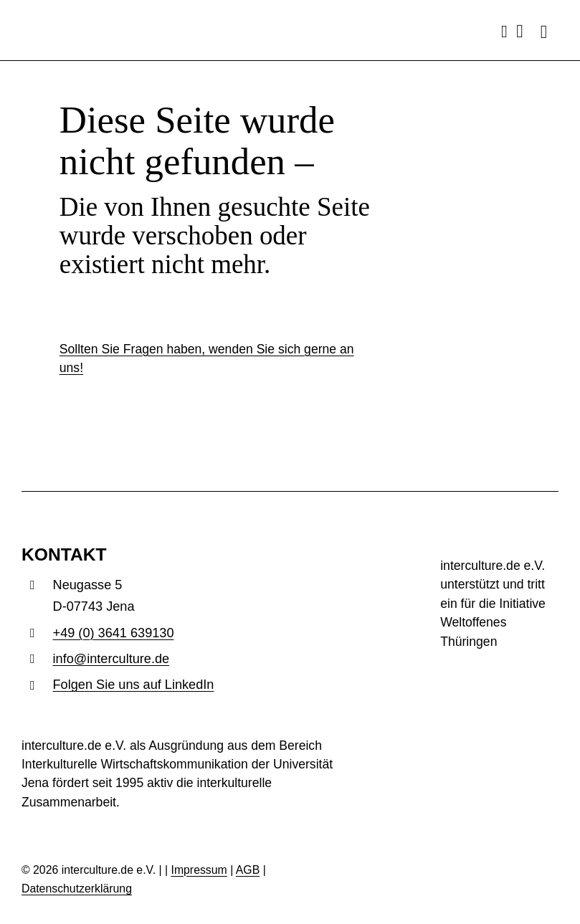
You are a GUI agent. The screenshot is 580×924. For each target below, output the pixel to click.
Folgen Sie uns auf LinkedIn (134, 685)
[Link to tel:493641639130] (504, 32)
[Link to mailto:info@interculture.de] (520, 32)
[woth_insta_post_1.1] (499, 670)
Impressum (199, 870)
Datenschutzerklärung (77, 889)
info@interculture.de (111, 659)
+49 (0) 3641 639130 (114, 633)
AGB (248, 870)
